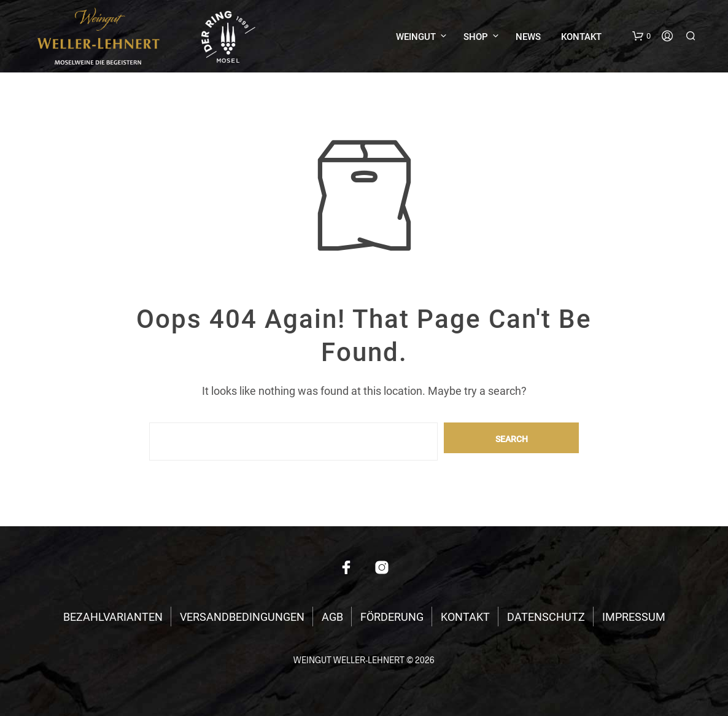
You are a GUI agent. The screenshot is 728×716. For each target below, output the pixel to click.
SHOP (476, 37)
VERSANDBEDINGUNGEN (242, 617)
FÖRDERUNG (392, 617)
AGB (332, 617)
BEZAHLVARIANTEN (113, 617)
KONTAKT (581, 37)
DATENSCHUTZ (546, 617)
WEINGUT (416, 37)
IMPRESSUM (634, 617)
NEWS (528, 37)
